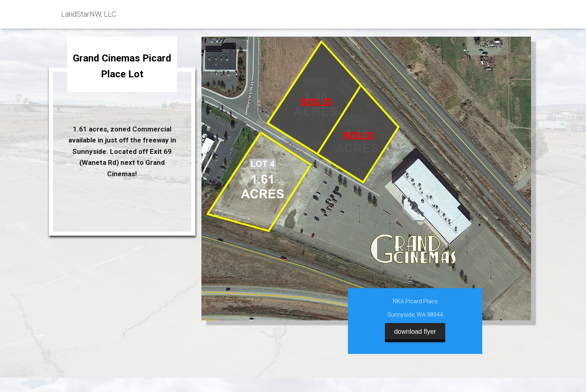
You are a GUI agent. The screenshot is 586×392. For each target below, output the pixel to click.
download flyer (415, 327)
